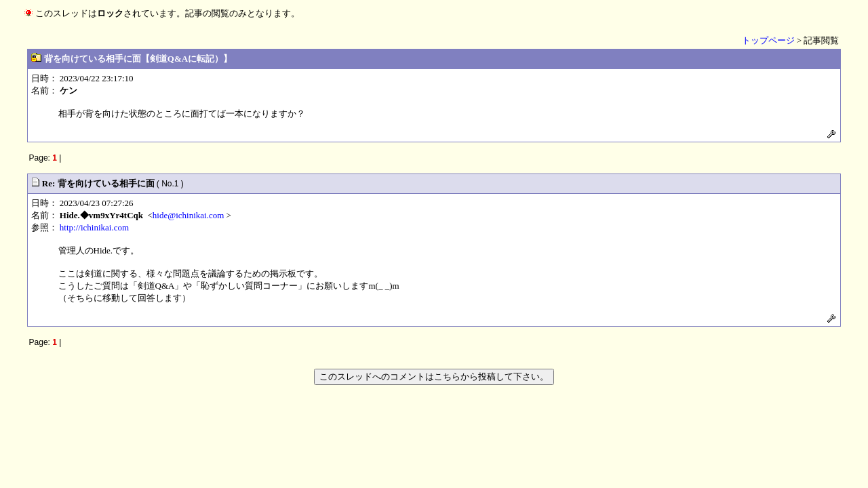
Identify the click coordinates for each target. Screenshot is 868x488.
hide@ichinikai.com (188, 215)
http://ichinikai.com (94, 227)
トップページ (768, 40)
